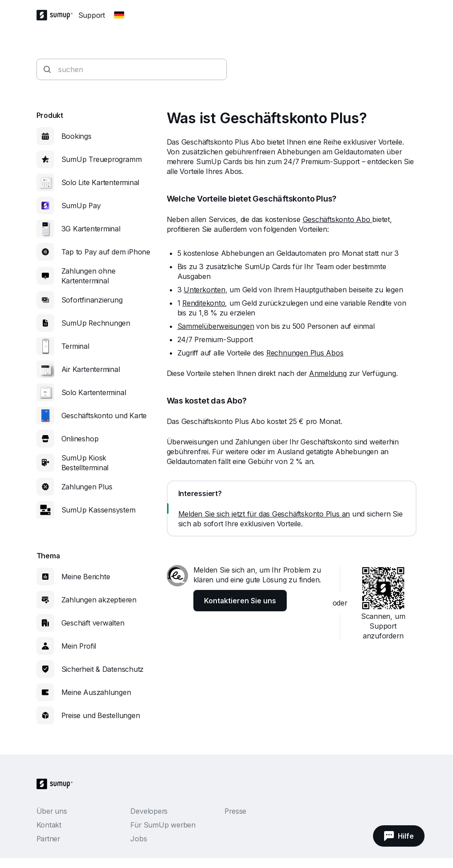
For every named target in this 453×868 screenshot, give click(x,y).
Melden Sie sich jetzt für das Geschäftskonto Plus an (264, 514)
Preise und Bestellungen (101, 715)
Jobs (138, 839)
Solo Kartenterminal (94, 392)
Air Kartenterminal (91, 369)
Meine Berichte (86, 577)
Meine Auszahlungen (96, 692)
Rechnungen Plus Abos (305, 353)
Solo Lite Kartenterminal (100, 182)
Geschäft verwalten (93, 623)
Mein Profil (79, 646)
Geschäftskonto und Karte (104, 416)
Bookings (76, 136)
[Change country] (119, 15)
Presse (235, 811)
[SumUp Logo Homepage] (57, 15)
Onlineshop (80, 439)
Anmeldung (328, 373)
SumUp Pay (81, 206)
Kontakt (49, 825)
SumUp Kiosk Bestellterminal (85, 463)
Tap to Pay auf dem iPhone (106, 252)
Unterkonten (204, 290)
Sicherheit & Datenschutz (103, 669)
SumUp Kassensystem (98, 510)
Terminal (75, 346)
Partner (48, 839)
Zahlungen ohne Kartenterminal (88, 276)
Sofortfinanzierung (92, 300)
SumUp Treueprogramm (102, 159)
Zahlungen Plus (87, 487)
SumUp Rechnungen (96, 323)
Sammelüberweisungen (216, 326)
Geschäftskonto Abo (338, 219)
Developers (149, 811)
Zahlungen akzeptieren (99, 600)
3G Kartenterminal (91, 229)
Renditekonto (204, 303)
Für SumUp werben (163, 825)
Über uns (52, 811)
